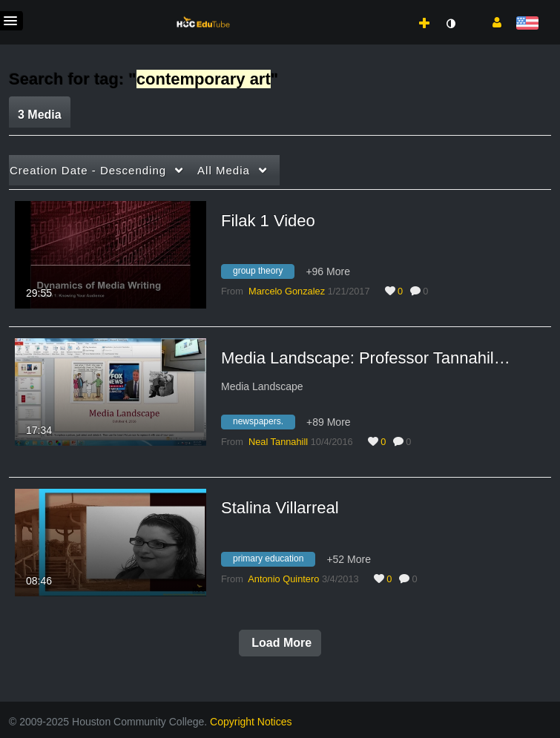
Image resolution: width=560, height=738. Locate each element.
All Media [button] (224, 170)
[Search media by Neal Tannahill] (278, 442)
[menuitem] (392, 8)
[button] (491, 22)
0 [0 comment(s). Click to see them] (428, 291)
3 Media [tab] (40, 115)
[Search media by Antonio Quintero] (283, 579)
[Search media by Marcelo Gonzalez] (287, 291)
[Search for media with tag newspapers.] (264, 424)
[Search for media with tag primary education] (274, 561)
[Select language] (527, 24)
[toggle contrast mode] (450, 24)
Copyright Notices (251, 722)
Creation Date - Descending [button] (88, 170)
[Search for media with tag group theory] (263, 274)
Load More (280, 643)
